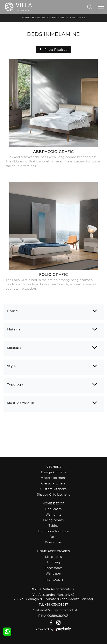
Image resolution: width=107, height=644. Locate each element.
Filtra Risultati (53, 50)
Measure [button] (15, 348)
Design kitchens (53, 472)
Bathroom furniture (54, 531)
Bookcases (53, 509)
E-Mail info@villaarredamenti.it (53, 610)
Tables (53, 526)
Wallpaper (53, 573)
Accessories (53, 568)
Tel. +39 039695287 (53, 605)
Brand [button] (13, 311)
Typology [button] (15, 384)
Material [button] (15, 329)
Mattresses (53, 557)
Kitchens (53, 467)
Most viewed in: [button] (21, 403)
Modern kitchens (53, 478)
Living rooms (53, 520)
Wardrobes (53, 542)
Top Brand (54, 580)
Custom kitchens (53, 489)
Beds (55, 18)
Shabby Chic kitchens (54, 495)
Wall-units (54, 515)
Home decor (53, 503)
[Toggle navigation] (101, 7)
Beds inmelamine (73, 18)
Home (26, 18)
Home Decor (41, 18)
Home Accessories (54, 551)
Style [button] (12, 366)
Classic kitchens (53, 483)
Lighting (53, 562)
